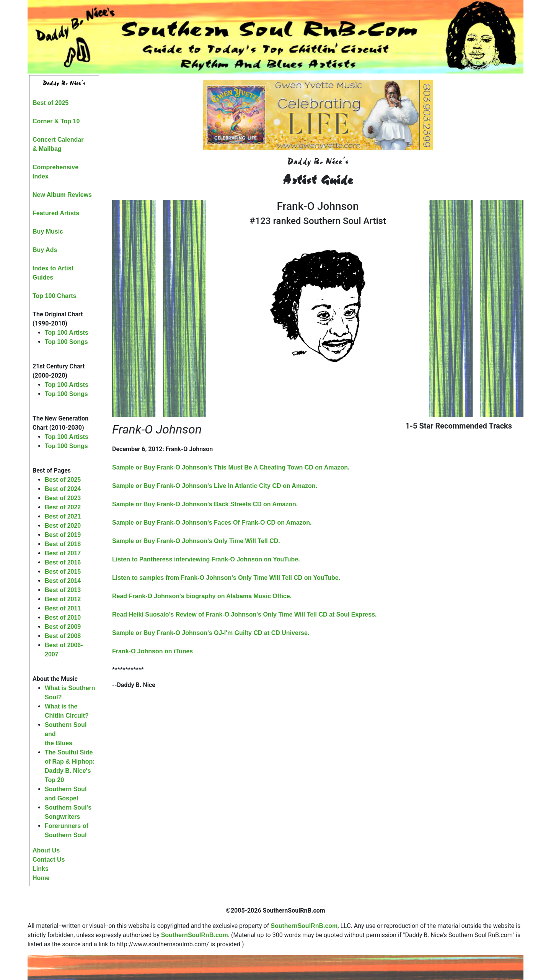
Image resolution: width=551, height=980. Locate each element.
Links (41, 869)
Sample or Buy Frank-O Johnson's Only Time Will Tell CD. (196, 541)
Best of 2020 (63, 526)
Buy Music (48, 232)
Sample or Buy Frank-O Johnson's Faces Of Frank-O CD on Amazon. (212, 523)
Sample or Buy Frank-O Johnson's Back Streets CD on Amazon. (205, 504)
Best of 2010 (63, 618)
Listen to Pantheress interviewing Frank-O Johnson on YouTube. (206, 559)
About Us (46, 850)
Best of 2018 (63, 544)
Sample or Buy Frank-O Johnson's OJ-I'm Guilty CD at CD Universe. (211, 633)
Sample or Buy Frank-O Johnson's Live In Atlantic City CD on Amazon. (215, 486)
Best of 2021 (63, 516)
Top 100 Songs (66, 342)
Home (41, 878)
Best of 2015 (63, 572)
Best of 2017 (63, 553)
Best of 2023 (63, 498)
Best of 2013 (63, 590)
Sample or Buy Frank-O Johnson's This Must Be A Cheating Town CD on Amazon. (231, 467)
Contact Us (49, 860)
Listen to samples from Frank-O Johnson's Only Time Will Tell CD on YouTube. (226, 578)
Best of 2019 (63, 535)
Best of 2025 (51, 103)
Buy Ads (45, 250)
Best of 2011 (63, 608)
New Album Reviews (62, 195)
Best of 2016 (63, 562)
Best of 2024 (63, 489)
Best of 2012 (63, 599)
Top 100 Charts (54, 296)
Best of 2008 (63, 636)
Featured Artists (56, 213)
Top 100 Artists (67, 333)
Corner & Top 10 (56, 121)
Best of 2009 (63, 627)
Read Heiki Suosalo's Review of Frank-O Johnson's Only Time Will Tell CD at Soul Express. (245, 614)
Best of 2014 (63, 581)
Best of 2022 (63, 507)
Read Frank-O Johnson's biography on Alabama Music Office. (202, 596)
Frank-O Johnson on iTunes (152, 651)
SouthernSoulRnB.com (304, 926)
